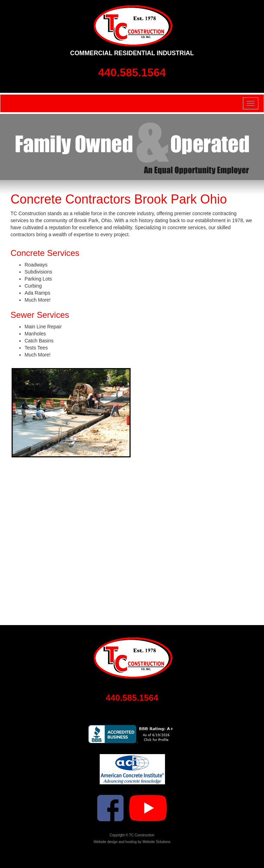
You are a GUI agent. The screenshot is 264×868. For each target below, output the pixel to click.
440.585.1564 (132, 72)
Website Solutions (156, 842)
